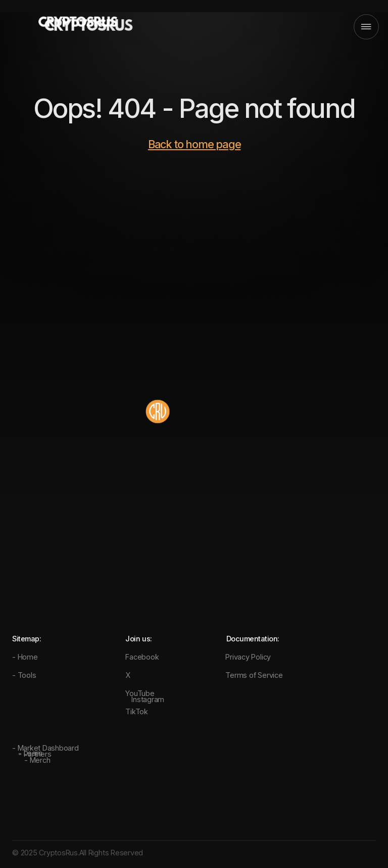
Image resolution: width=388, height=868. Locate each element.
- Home (25, 657)
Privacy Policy (248, 657)
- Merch (37, 760)
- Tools (24, 675)
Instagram (148, 699)
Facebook (142, 657)
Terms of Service (254, 675)
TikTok (137, 711)
